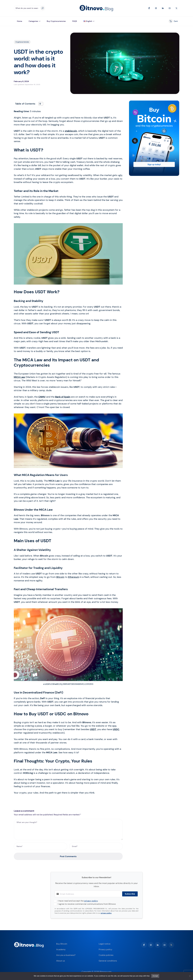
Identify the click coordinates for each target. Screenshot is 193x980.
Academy (61, 949)
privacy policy (91, 901)
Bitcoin (60, 577)
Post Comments (68, 856)
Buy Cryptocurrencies (56, 21)
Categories (33, 21)
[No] (190, 976)
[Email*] (96, 846)
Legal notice (105, 944)
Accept (155, 976)
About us (61, 961)
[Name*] (41, 846)
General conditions (108, 961)
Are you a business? (66, 955)
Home (20, 21)
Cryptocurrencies (22, 42)
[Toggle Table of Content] (39, 104)
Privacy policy (105, 949)
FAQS (75, 21)
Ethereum (74, 577)
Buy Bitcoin (62, 944)
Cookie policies (106, 955)
